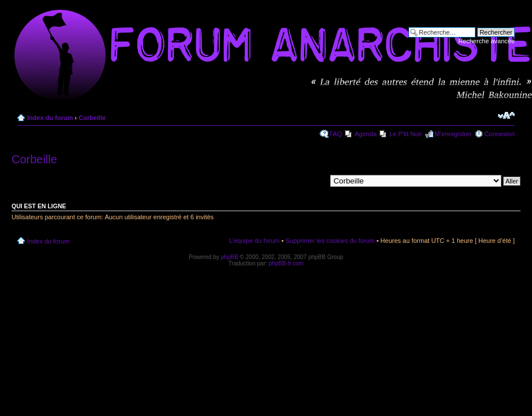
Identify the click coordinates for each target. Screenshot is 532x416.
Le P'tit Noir (406, 134)
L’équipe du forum (254, 241)
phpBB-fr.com (286, 263)
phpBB (230, 257)
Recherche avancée (486, 41)
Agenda (366, 134)
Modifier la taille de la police (506, 115)
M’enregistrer (453, 134)
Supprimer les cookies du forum (330, 241)
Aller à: (316, 181)
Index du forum (50, 118)
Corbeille (92, 118)
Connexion (499, 134)
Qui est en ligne (39, 206)
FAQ (336, 134)
